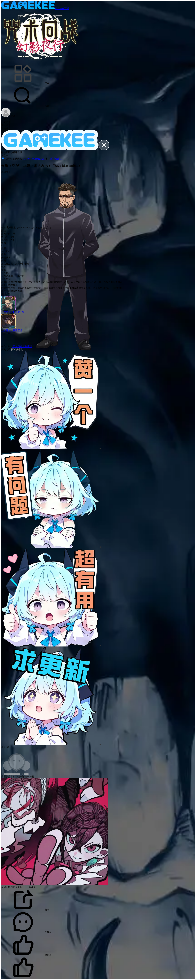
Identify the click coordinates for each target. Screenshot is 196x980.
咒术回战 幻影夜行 (22, 346)
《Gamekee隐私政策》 (34, 159)
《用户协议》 (56, 159)
